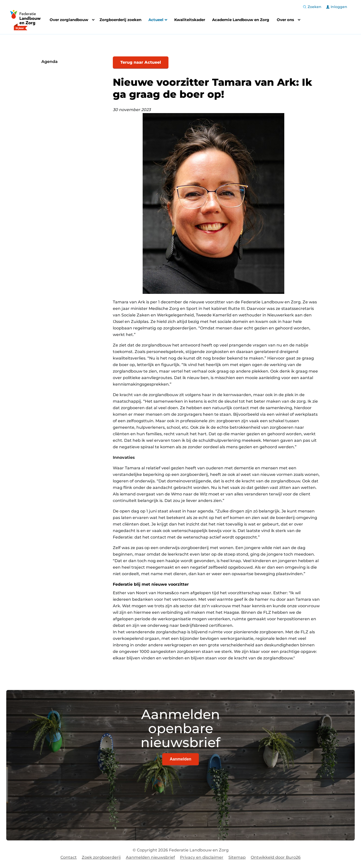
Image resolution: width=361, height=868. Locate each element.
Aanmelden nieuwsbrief (150, 857)
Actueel (158, 20)
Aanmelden (180, 759)
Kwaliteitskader (190, 20)
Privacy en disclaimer (202, 857)
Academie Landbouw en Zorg (241, 20)
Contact (69, 857)
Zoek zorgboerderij (101, 857)
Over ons (285, 20)
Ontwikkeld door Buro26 (276, 857)
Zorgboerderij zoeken (120, 20)
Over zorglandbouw (69, 20)
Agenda (50, 62)
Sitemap (237, 857)
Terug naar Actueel (141, 62)
